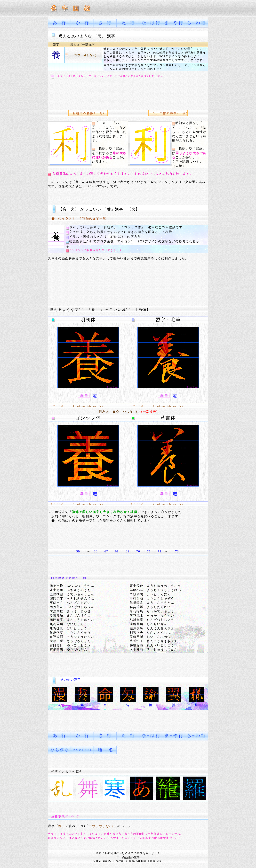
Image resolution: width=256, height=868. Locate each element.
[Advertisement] (128, 94)
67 (106, 551)
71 (149, 551)
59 (78, 551)
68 (117, 551)
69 (128, 551)
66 (96, 551)
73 (177, 551)
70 (138, 551)
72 (159, 551)
